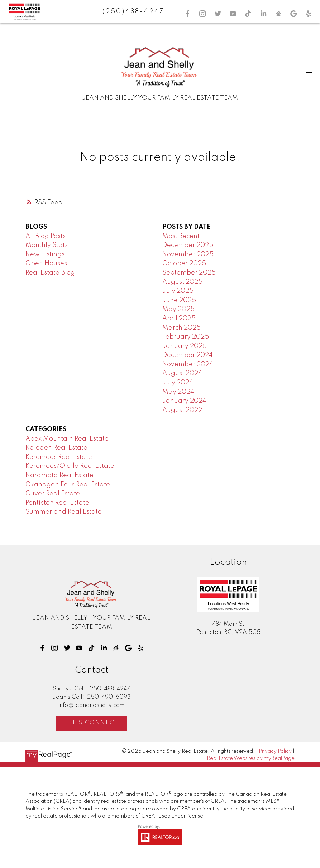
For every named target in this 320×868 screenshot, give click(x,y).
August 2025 (182, 282)
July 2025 (178, 291)
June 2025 (179, 300)
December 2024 (188, 355)
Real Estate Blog (50, 273)
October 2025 (184, 263)
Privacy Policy (275, 751)
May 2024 (178, 392)
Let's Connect (92, 723)
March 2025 (182, 328)
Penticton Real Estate (57, 503)
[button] (187, 14)
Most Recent (181, 236)
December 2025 (188, 245)
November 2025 (188, 254)
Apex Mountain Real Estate (67, 439)
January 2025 (185, 346)
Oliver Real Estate (53, 494)
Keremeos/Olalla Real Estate (70, 466)
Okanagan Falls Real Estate (68, 485)
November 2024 (188, 364)
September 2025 (189, 273)
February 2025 (186, 337)
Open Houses (46, 263)
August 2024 (182, 373)
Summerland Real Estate (64, 512)
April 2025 (179, 319)
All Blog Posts (46, 236)
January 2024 (184, 401)
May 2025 (178, 309)
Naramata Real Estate (59, 475)
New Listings (45, 254)
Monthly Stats (47, 245)
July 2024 (178, 383)
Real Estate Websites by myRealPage (251, 758)
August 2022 (182, 410)
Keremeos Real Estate (59, 457)
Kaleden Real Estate (56, 448)
